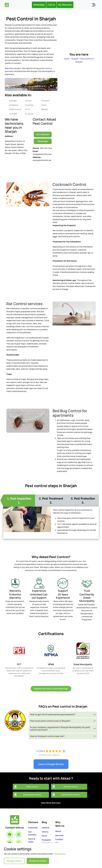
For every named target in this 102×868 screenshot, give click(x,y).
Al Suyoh (45, 101)
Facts (44, 836)
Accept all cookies (38, 861)
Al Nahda (29, 105)
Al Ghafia (13, 114)
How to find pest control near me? (47, 736)
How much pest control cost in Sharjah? (50, 721)
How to (45, 832)
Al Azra (28, 101)
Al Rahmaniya (15, 109)
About (58, 831)
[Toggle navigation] (94, 5)
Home (67, 59)
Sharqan (13, 101)
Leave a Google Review (51, 764)
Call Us (52, 5)
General (46, 828)
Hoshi (44, 105)
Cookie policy (60, 854)
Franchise (33, 828)
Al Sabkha (13, 105)
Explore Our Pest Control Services (51, 689)
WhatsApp (39, 5)
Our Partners (32, 833)
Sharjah (75, 59)
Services (59, 835)
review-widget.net (53, 755)
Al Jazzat (29, 114)
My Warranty (65, 5)
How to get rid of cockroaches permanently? (53, 714)
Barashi (45, 109)
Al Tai (27, 109)
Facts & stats (32, 840)
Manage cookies (14, 861)
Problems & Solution (47, 841)
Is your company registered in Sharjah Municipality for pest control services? (60, 729)
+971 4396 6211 (43, 134)
